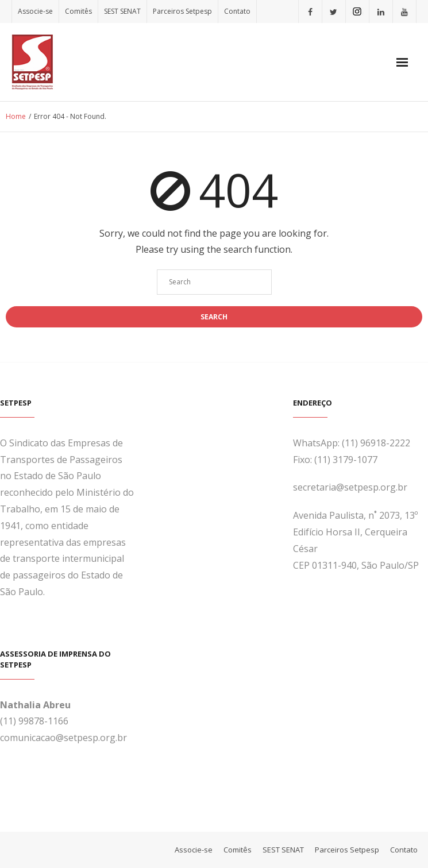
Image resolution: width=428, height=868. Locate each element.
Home (16, 116)
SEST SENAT (122, 11)
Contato (237, 11)
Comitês (78, 11)
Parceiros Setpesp (182, 11)
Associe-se (35, 11)
